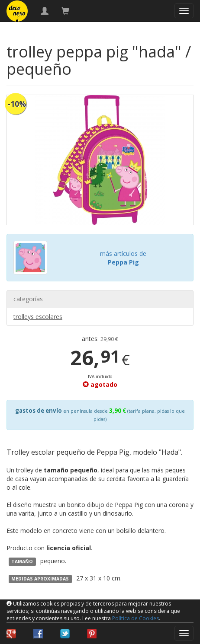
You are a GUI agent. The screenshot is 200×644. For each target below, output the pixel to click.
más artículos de (123, 258)
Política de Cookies (135, 618)
